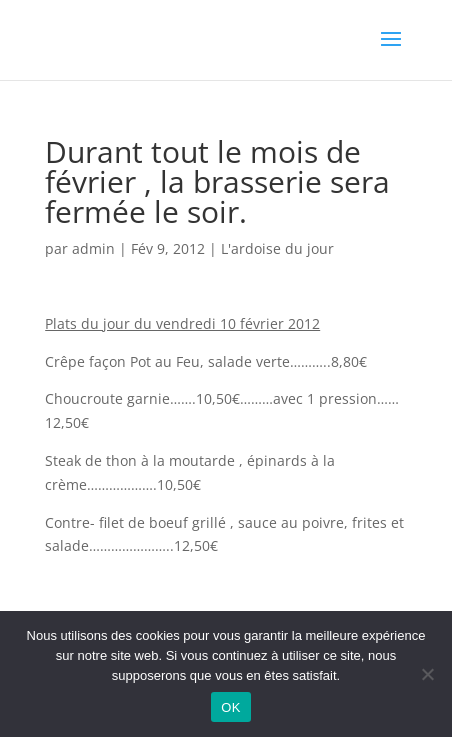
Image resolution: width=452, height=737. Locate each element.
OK (230, 707)
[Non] (427, 674)
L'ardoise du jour (277, 248)
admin (93, 248)
